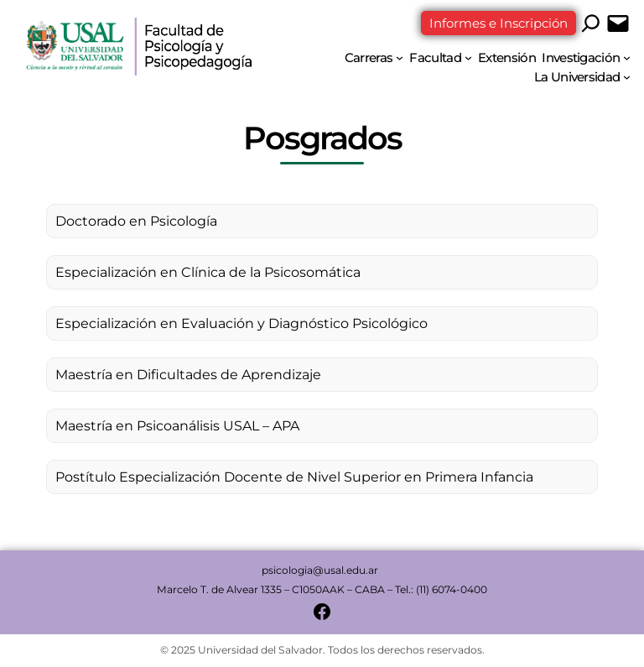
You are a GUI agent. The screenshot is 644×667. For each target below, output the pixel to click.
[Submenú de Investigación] (627, 57)
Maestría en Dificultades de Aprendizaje (188, 375)
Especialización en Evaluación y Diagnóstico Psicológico (241, 323)
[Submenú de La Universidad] (627, 77)
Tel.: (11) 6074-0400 (441, 589)
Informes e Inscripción (499, 23)
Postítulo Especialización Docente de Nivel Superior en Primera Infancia (294, 477)
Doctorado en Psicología (136, 221)
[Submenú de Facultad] (468, 57)
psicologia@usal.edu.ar (321, 570)
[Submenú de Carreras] (400, 57)
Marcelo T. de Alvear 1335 (219, 589)
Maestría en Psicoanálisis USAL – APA (177, 426)
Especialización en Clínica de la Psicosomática (208, 272)
